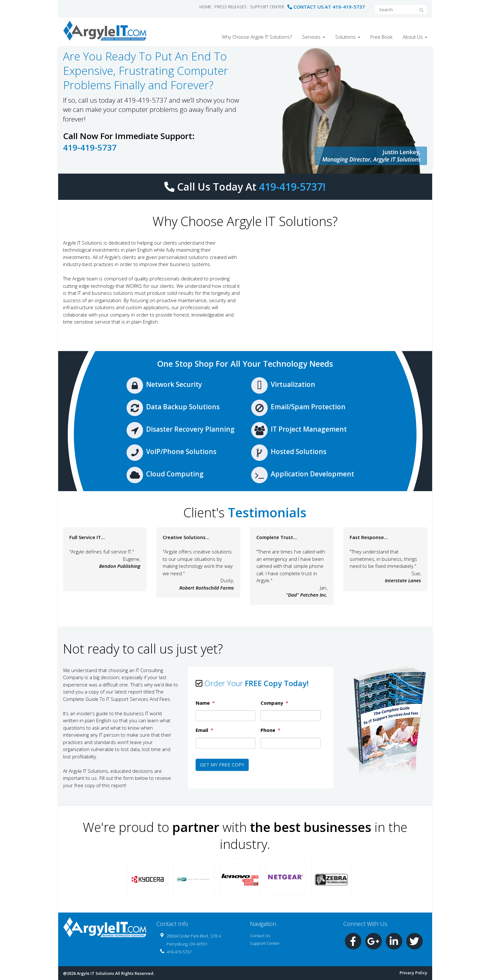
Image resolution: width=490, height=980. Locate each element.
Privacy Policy (413, 973)
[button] (148, 879)
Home (205, 7)
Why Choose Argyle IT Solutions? (257, 37)
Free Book (381, 37)
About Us (415, 37)
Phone (270, 730)
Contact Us (260, 936)
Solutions (348, 37)
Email (204, 730)
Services (314, 37)
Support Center (267, 7)
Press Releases (231, 7)
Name (205, 703)
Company (274, 703)
